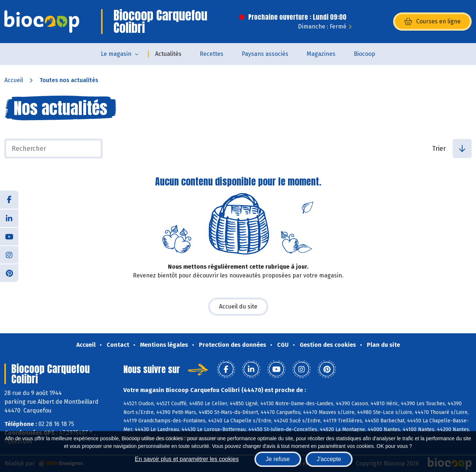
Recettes (212, 54)
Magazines (321, 54)
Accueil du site (238, 306)
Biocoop (364, 54)
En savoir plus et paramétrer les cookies (187, 459)
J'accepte (329, 459)
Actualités (168, 54)
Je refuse (278, 459)
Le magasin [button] (116, 54)
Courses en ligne (432, 22)
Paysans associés (265, 54)
